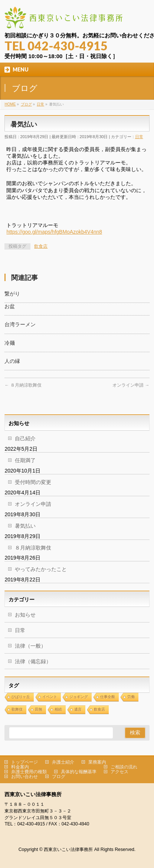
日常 (139, 137)
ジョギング (79, 697)
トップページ (24, 762)
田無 (39, 709)
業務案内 (97, 762)
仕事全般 (108, 697)
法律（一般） (30, 646)
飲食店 (41, 246)
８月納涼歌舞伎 (23, 385)
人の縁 (12, 361)
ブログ (59, 777)
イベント (50, 697)
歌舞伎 (17, 709)
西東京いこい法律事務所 (68, 849)
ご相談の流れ (124, 767)
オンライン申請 (131, 385)
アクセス (119, 772)
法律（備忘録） (33, 661)
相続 (58, 709)
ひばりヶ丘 (21, 697)
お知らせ (25, 615)
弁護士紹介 (63, 762)
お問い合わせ (24, 777)
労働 (131, 697)
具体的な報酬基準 (79, 772)
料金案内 (20, 767)
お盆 (10, 306)
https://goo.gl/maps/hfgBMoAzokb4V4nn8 (54, 232)
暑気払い (25, 526)
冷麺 (10, 343)
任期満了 (25, 460)
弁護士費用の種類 (29, 772)
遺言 (78, 709)
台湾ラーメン (20, 324)
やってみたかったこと (41, 569)
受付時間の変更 (33, 482)
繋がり (12, 294)
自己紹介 (25, 438)
